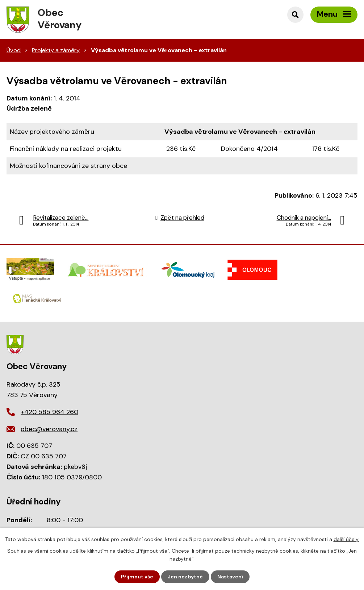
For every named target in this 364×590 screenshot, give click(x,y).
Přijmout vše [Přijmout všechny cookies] (137, 577)
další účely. (346, 539)
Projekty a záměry (56, 50)
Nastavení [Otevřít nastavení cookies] (230, 577)
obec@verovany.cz (49, 429)
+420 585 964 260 (49, 412)
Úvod (14, 50)
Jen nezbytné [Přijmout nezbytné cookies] (185, 577)
